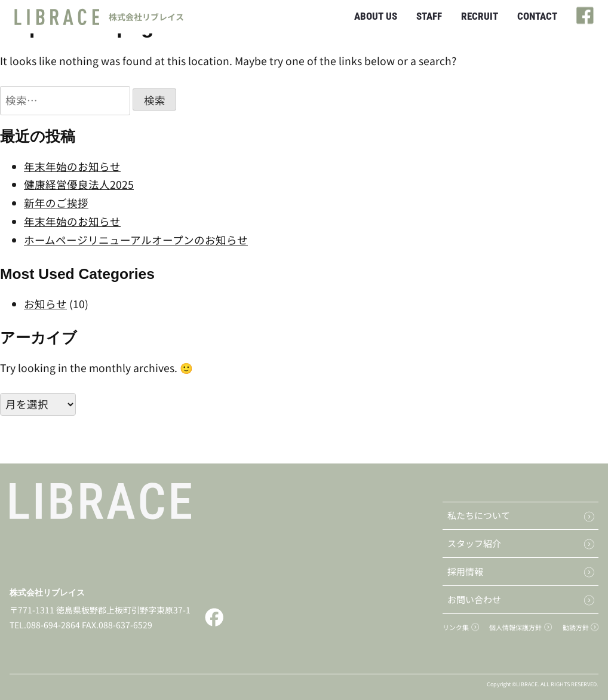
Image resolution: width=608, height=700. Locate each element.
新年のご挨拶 (56, 203)
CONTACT (537, 16)
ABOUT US (376, 16)
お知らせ (45, 304)
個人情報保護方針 (515, 627)
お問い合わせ (474, 599)
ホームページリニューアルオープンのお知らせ (136, 240)
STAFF (429, 16)
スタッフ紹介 (474, 543)
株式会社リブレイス (47, 592)
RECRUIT (480, 16)
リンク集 (456, 627)
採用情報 (465, 571)
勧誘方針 (576, 627)
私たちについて (479, 515)
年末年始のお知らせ (72, 166)
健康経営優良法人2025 (79, 184)
